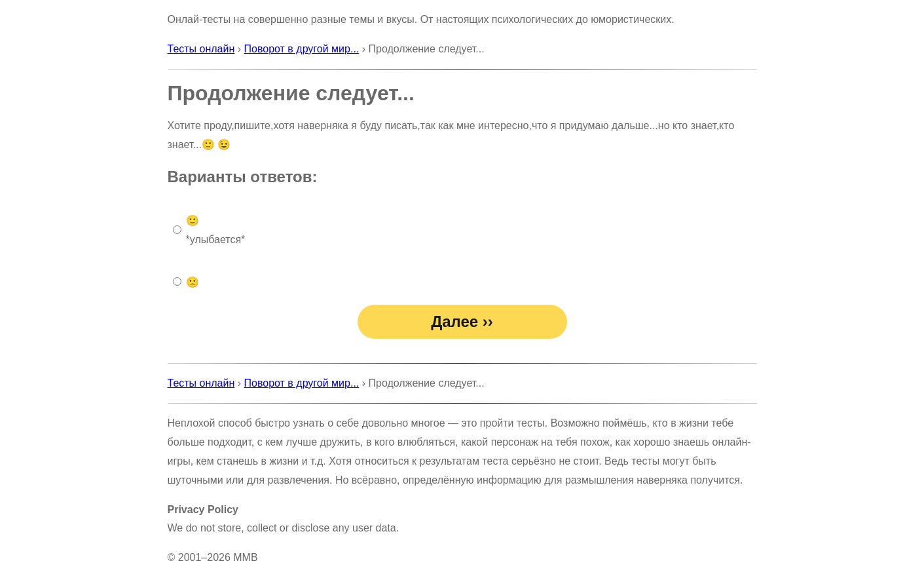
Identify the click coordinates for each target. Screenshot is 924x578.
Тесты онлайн (201, 49)
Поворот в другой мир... (302, 49)
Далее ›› (462, 321)
